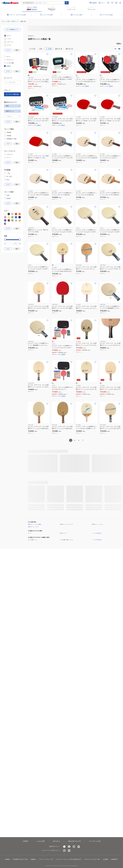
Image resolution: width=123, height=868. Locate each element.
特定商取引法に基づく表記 (20, 859)
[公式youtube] (79, 847)
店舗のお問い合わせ (74, 841)
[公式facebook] (69, 847)
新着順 (49, 49)
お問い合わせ (56, 841)
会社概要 (106, 859)
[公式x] (64, 847)
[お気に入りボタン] (47, 54)
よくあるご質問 (40, 841)
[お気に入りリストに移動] (112, 3)
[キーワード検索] (67, 3)
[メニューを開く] (120, 3)
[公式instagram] (74, 847)
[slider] (5, 240)
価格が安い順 (59, 49)
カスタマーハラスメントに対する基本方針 (69, 859)
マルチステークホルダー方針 (92, 859)
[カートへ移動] (116, 3)
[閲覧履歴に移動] (108, 3)
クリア (8, 50)
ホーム (3, 21)
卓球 (8, 21)
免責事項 (33, 859)
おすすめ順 (32, 49)
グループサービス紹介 (95, 841)
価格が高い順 (69, 49)
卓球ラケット (15, 21)
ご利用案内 (25, 841)
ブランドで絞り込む (12, 94)
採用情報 (115, 859)
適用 (17, 50)
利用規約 (7, 859)
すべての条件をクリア (12, 30)
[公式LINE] (69, 851)
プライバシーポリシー (46, 859)
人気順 (40, 49)
